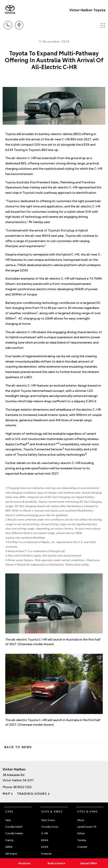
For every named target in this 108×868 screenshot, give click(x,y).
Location (19, 24)
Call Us (8, 24)
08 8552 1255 (22, 787)
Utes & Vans (87, 811)
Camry (9, 840)
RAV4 (45, 840)
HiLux (81, 820)
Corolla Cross (50, 826)
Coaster (82, 846)
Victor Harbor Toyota (87, 10)
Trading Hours (32, 793)
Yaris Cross (48, 820)
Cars (9, 811)
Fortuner (46, 853)
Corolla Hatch (14, 826)
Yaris (8, 820)
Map (6, 793)
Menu (103, 25)
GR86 (9, 846)
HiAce (81, 833)
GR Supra (11, 853)
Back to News (18, 747)
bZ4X (45, 846)
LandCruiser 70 (87, 826)
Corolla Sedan (14, 833)
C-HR (45, 833)
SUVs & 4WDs (52, 811)
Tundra (82, 840)
